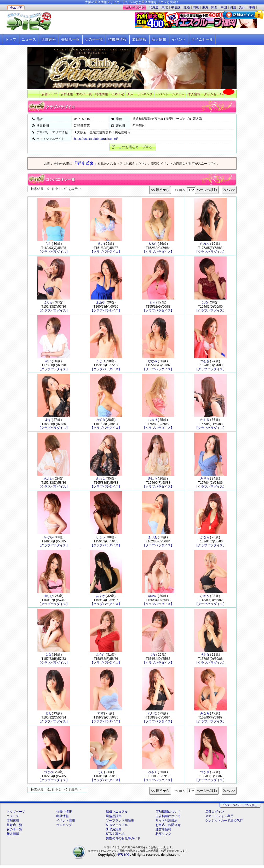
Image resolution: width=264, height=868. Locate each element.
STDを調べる (115, 836)
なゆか (205, 598)
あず (48, 421)
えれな (101, 480)
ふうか (101, 657)
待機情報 (102, 94)
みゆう (153, 480)
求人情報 (194, 94)
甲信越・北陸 (180, 7)
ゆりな (48, 598)
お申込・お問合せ (168, 828)
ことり (101, 362)
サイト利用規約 (167, 823)
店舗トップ (49, 94)
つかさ (205, 774)
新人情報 (159, 39)
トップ (11, 39)
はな (153, 657)
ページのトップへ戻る (242, 808)
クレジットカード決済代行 (224, 823)
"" (191, 793)
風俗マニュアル (117, 814)
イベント (179, 39)
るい (101, 244)
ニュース (29, 39)
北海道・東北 (158, 7)
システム (178, 94)
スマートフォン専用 (219, 819)
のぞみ (48, 774)
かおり (205, 421)
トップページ (16, 814)
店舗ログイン (215, 814)
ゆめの (153, 598)
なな (48, 657)
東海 (205, 7)
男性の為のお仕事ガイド (123, 841)
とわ (48, 716)
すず (101, 716)
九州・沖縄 (247, 7)
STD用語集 (114, 832)
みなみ (205, 716)
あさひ (48, 480)
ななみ (153, 362)
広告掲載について (168, 819)
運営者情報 (163, 832)
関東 (196, 7)
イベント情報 (66, 823)
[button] (133, 147)
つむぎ (205, 362)
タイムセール (202, 39)
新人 (130, 94)
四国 (233, 7)
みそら (205, 480)
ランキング (145, 94)
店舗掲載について (168, 814)
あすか (101, 598)
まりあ (153, 539)
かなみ (205, 539)
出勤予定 (118, 94)
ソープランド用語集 (120, 823)
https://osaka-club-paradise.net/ (96, 139)
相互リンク (163, 836)
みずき (101, 421)
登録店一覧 (70, 39)
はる (205, 303)
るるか (153, 244)
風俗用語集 (114, 819)
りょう (101, 539)
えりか (48, 303)
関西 (214, 7)
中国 (224, 7)
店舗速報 (49, 39)
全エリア (16, 8)
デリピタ (124, 857)
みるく (153, 774)
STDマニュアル (117, 828)
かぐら (48, 539)
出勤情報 (139, 39)
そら (101, 774)
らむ (48, 244)
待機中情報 (117, 39)
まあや (101, 303)
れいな (153, 716)
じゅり (153, 421)
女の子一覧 (94, 39)
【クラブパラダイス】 (54, 252)
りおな (205, 657)
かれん (205, 244)
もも (153, 303)
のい (48, 362)
